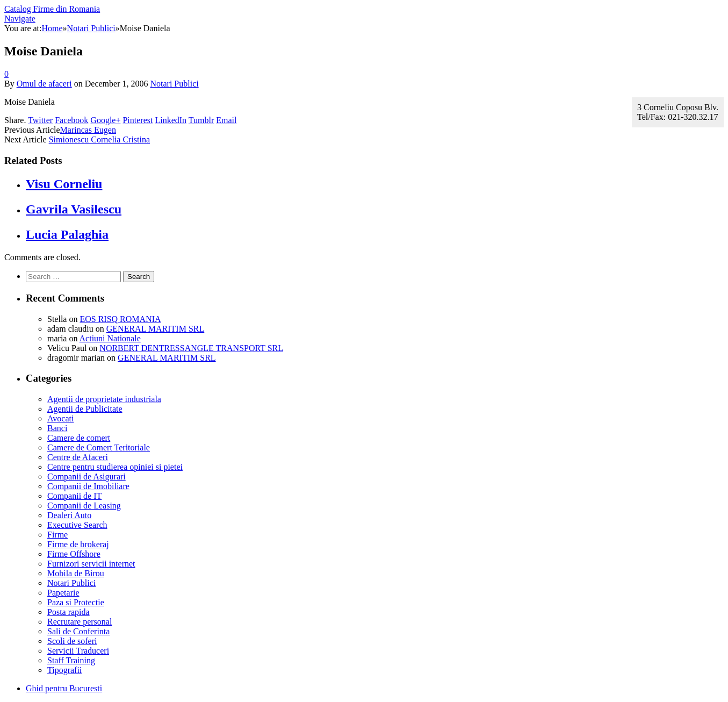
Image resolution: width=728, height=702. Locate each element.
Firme (57, 535)
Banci (57, 428)
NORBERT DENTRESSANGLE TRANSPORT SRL (191, 348)
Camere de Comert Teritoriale (99, 447)
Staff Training (71, 660)
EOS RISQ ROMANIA (120, 319)
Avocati (60, 418)
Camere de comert (79, 438)
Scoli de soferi (72, 641)
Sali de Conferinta (78, 631)
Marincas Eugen (88, 130)
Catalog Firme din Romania (52, 9)
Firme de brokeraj (78, 544)
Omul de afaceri (44, 84)
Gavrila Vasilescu (74, 209)
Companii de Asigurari (87, 477)
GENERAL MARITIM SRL (156, 329)
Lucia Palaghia (67, 234)
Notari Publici (174, 84)
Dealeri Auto (69, 515)
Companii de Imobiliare (88, 486)
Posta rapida (69, 612)
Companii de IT (74, 496)
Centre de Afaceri (78, 457)
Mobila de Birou (76, 573)
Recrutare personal (80, 622)
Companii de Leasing (84, 506)
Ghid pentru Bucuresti (64, 688)
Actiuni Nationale (110, 338)
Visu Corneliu (64, 184)
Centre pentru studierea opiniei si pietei (115, 467)
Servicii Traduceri (78, 651)
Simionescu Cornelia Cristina (99, 139)
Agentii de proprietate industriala (104, 399)
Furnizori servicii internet (91, 564)
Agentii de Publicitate (85, 409)
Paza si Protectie (76, 602)
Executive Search (77, 525)
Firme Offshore (74, 554)
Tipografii (64, 670)
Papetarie (63, 593)
